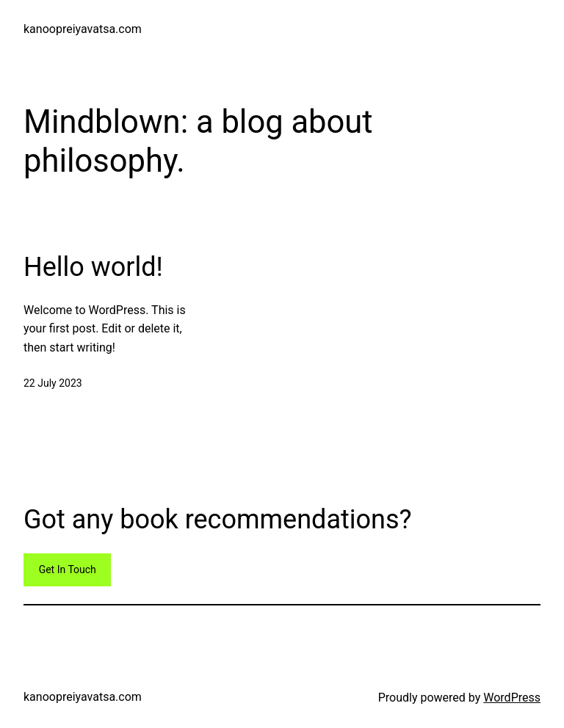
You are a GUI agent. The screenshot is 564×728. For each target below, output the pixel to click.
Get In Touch (68, 569)
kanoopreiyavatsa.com (83, 29)
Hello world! (93, 267)
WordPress (512, 698)
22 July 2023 (53, 383)
